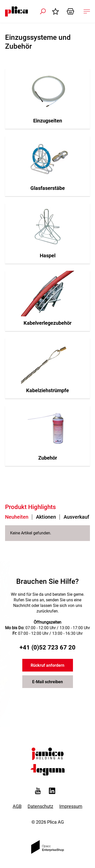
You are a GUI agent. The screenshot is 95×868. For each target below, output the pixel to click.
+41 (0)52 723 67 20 (48, 647)
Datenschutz (40, 806)
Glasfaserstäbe (48, 188)
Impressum (71, 806)
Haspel (48, 256)
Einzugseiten (48, 121)
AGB (17, 806)
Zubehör (48, 458)
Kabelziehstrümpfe (48, 390)
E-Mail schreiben (48, 682)
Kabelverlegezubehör (48, 323)
